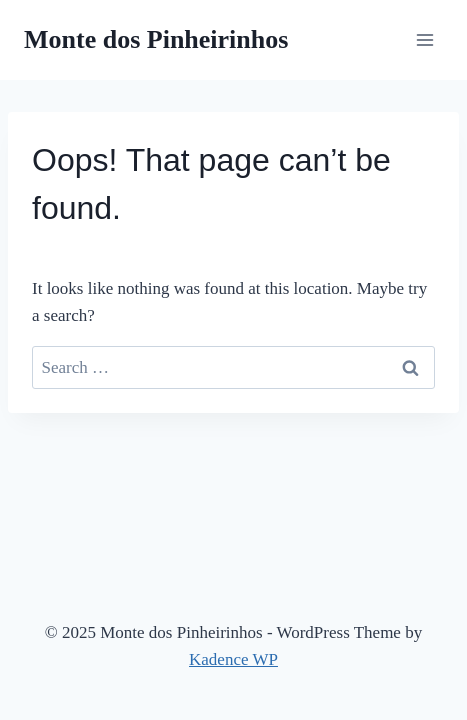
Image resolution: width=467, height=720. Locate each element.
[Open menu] (424, 39)
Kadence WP (233, 659)
